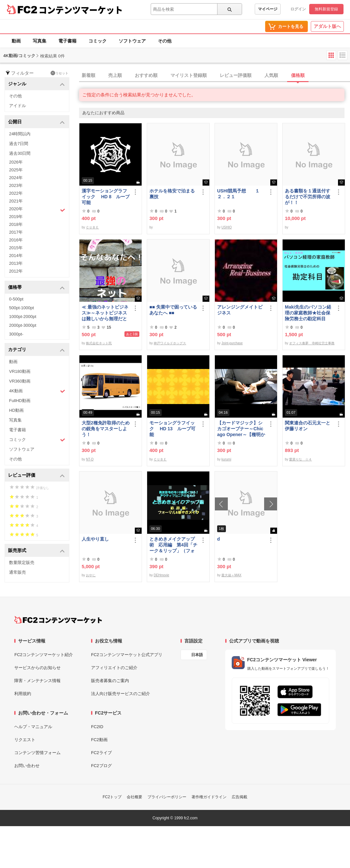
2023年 (16, 185)
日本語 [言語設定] (197, 655)
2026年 (16, 162)
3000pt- (16, 334)
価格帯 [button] (36, 288)
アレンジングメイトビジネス (240, 310)
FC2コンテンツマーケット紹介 (44, 655)
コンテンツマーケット (81, 10)
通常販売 (17, 572)
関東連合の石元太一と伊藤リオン (308, 426)
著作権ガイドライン (209, 797)
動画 (16, 41)
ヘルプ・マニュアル (33, 727)
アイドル (17, 106)
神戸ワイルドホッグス (170, 343)
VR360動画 (20, 381)
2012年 (16, 271)
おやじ (91, 575)
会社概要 (134, 797)
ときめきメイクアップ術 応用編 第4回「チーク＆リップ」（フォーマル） (173, 545)
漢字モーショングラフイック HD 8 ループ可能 (106, 197)
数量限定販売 (22, 562)
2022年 (16, 193)
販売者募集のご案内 (110, 681)
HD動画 (16, 410)
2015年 (16, 248)
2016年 (16, 240)
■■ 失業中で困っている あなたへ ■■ (173, 310)
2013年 (16, 263)
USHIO (227, 227)
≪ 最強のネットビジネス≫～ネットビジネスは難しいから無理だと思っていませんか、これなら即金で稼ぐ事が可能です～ (105, 313)
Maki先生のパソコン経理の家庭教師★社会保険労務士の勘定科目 (308, 313)
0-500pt (16, 299)
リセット (59, 73)
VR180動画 (20, 371)
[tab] (215, 76)
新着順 (88, 75)
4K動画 (37, 391)
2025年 (16, 170)
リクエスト (25, 740)
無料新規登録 (326, 9)
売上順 (115, 75)
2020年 (37, 210)
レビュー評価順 (236, 75)
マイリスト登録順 (189, 75)
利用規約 (23, 694)
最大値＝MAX (231, 575)
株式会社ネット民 (99, 343)
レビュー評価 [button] (36, 476)
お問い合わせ (27, 766)
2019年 (16, 217)
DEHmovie (161, 575)
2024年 (16, 178)
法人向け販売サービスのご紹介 (121, 694)
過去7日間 (19, 144)
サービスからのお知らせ (37, 668)
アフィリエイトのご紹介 (114, 668)
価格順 (298, 75)
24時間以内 (20, 134)
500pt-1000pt (22, 308)
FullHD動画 (20, 401)
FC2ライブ (101, 753)
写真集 (40, 41)
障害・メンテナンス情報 (37, 681)
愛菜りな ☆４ (300, 459)
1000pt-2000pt (23, 317)
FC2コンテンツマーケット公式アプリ (127, 655)
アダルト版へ (327, 26)
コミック (98, 41)
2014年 (16, 256)
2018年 (16, 224)
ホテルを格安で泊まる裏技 (172, 194)
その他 (165, 41)
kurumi (226, 459)
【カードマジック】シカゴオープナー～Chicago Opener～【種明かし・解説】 (241, 429)
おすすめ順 (146, 75)
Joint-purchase (232, 343)
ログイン (298, 9)
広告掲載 (239, 797)
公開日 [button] (36, 122)
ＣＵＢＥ (92, 227)
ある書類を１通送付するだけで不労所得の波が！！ (308, 197)
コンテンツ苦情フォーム (37, 753)
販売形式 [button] (36, 551)
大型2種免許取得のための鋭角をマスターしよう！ (106, 429)
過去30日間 (20, 153)
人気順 (271, 75)
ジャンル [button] (36, 84)
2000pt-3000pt (23, 325)
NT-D (90, 459)
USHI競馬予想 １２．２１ (238, 194)
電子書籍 (67, 41)
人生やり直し (95, 539)
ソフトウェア (132, 41)
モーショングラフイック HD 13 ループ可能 (172, 429)
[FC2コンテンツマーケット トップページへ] (58, 620)
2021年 (16, 201)
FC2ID (97, 727)
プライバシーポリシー (167, 797)
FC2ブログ (101, 766)
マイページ (268, 9)
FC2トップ (112, 797)
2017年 (16, 232)
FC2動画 (99, 740)
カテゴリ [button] (36, 350)
